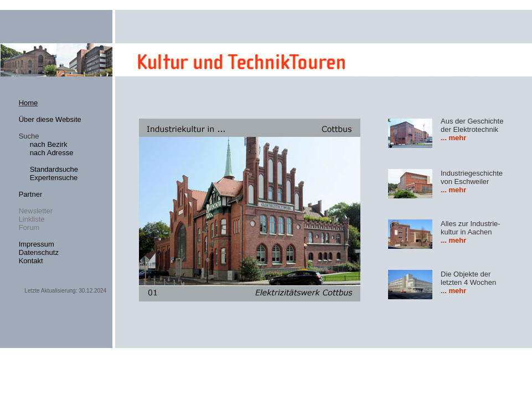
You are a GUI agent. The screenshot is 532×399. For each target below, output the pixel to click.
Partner (31, 194)
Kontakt (31, 261)
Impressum (37, 244)
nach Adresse (52, 153)
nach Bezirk (49, 144)
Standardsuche (54, 169)
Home (29, 103)
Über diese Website (50, 119)
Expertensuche (54, 178)
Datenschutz (39, 252)
